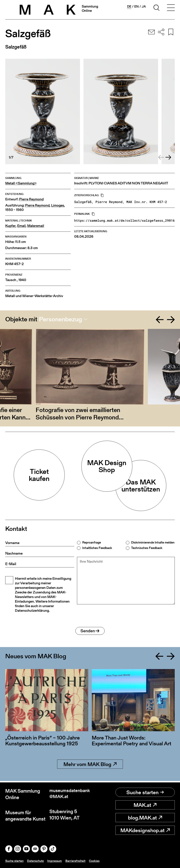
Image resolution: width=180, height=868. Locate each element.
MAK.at (145, 805)
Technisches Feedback (147, 548)
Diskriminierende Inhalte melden (153, 542)
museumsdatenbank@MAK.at (69, 794)
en (136, 7)
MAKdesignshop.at (145, 830)
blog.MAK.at (145, 818)
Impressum (56, 861)
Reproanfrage (92, 542)
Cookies (97, 861)
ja (144, 7)
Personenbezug (61, 319)
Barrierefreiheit (78, 861)
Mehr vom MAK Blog (90, 766)
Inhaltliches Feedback (97, 548)
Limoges (58, 205)
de (129, 7)
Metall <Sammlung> (21, 183)
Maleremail (36, 226)
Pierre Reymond (31, 199)
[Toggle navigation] (171, 8)
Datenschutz (37, 861)
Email (21, 226)
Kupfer (10, 226)
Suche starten (145, 792)
